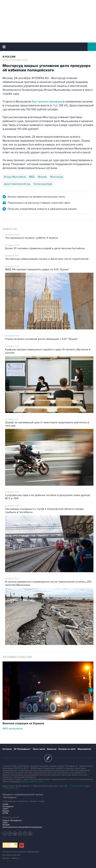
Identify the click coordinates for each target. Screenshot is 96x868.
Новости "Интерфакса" (12, 820)
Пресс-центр (39, 749)
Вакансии (52, 749)
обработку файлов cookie (32, 782)
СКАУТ (5, 809)
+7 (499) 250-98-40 (77, 786)
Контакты (7, 749)
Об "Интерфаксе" (22, 749)
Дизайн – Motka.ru (11, 858)
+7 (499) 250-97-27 (10, 788)
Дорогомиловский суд (17, 184)
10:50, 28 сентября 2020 (15, 60)
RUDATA (6, 825)
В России (9, 57)
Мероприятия (84, 749)
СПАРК (6, 804)
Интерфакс (48, 47)
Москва (42, 177)
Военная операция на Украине (23, 724)
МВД (32, 177)
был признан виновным (47, 102)
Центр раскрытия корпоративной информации (22, 827)
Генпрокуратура (43, 184)
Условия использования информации (21, 852)
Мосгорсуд (56, 177)
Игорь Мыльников (15, 177)
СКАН (5, 823)
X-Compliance (8, 807)
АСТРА (5, 813)
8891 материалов (13, 729)
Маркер (6, 811)
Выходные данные (12, 855)
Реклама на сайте (67, 749)
